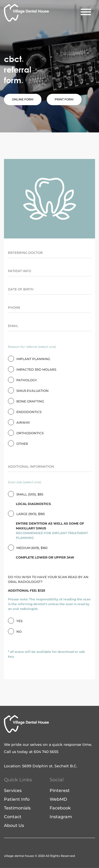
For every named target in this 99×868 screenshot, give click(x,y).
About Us (14, 825)
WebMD (58, 799)
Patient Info (17, 799)
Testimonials (17, 808)
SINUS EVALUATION (32, 391)
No (19, 632)
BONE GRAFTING (30, 401)
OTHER (22, 444)
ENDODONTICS (29, 412)
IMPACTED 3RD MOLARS (36, 369)
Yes (19, 621)
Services (13, 790)
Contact (13, 817)
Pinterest (60, 790)
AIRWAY (23, 422)
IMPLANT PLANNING (33, 359)
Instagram (61, 817)
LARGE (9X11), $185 (49, 526)
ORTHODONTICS (30, 433)
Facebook (60, 808)
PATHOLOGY (27, 380)
